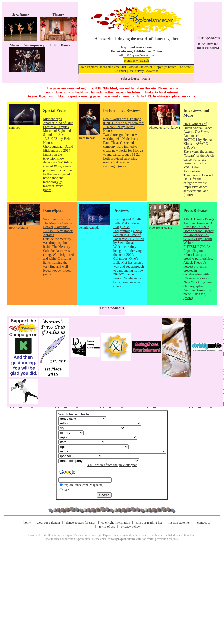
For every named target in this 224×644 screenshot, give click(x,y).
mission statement (179, 523)
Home (128, 60)
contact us (204, 523)
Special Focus (55, 110)
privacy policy (130, 526)
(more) (48, 190)
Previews (121, 211)
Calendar (121, 71)
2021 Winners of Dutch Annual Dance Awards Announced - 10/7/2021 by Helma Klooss (198, 134)
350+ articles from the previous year (112, 465)
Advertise (152, 71)
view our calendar (48, 523)
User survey (136, 71)
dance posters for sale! (81, 523)
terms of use (107, 526)
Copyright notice (165, 67)
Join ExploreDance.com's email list (104, 67)
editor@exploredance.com (176, 96)
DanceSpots (53, 211)
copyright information (116, 523)
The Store (185, 67)
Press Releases (196, 211)
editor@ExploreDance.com (136, 55)
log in (146, 78)
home (27, 523)
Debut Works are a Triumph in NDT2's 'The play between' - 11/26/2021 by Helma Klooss (123, 125)
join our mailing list (149, 523)
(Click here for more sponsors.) (208, 46)
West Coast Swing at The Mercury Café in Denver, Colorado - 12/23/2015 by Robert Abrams (58, 227)
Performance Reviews (122, 110)
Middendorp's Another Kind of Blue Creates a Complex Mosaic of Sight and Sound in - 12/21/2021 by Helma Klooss (58, 131)
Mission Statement (140, 67)
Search (144, 60)
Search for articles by (74, 414)
